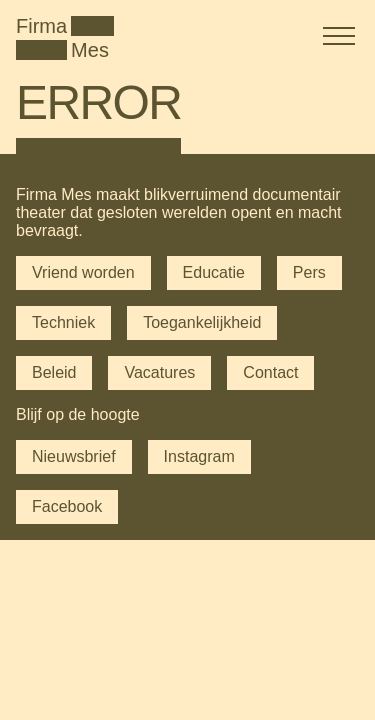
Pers (309, 272)
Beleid (54, 372)
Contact (270, 372)
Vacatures (159, 372)
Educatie (214, 272)
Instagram (199, 456)
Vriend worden (83, 272)
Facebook (67, 506)
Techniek (63, 322)
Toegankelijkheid (202, 322)
